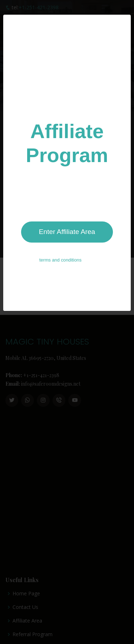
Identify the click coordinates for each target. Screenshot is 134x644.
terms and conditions (60, 256)
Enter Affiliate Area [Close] (67, 228)
